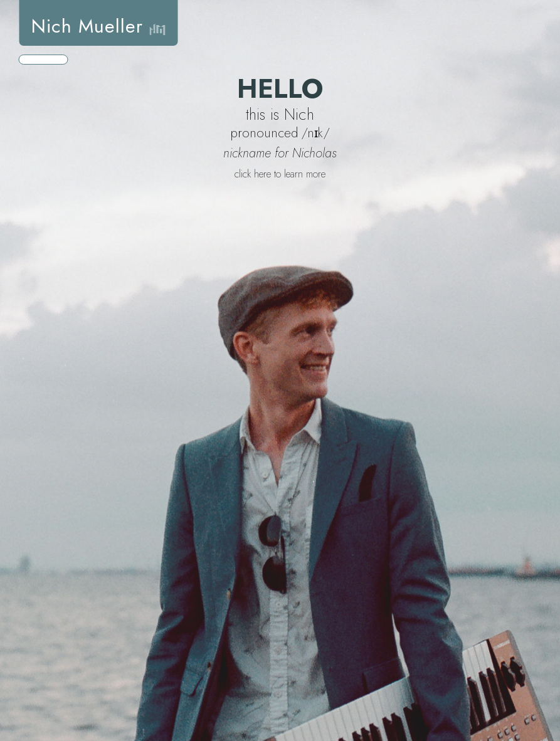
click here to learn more (280, 174)
